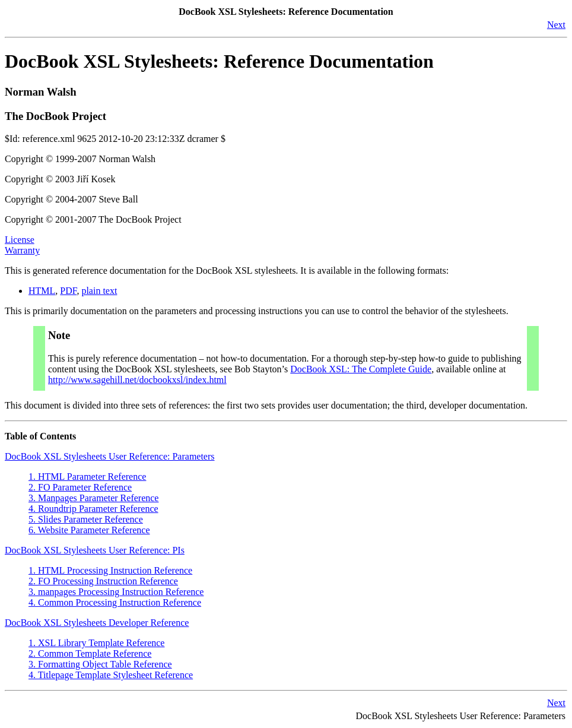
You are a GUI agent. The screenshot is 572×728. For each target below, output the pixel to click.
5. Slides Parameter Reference (86, 519)
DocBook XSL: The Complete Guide (361, 369)
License (20, 240)
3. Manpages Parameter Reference (93, 498)
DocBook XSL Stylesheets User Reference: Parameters (110, 456)
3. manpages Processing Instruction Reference (116, 592)
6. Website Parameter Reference (89, 530)
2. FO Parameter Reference (80, 487)
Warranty (22, 250)
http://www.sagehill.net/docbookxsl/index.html (137, 380)
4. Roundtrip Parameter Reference (93, 509)
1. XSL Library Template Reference (96, 643)
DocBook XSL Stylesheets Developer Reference (97, 623)
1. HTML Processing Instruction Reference (110, 570)
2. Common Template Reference (90, 653)
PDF (68, 291)
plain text (99, 291)
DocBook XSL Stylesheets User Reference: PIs (95, 550)
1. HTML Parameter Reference (87, 477)
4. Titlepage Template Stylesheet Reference (111, 675)
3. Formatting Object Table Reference (100, 664)
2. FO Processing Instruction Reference (103, 581)
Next (556, 25)
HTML (42, 291)
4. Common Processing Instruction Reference (115, 602)
